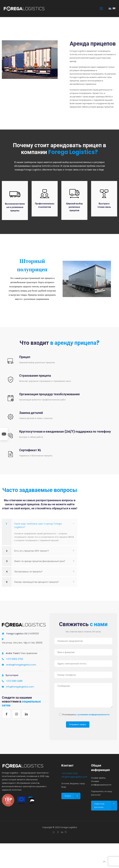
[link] (40, 532)
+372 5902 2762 (15, 659)
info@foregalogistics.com (20, 687)
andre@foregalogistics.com (21, 665)
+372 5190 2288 (14, 681)
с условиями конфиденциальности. (93, 715)
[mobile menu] (101, 9)
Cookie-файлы (98, 778)
